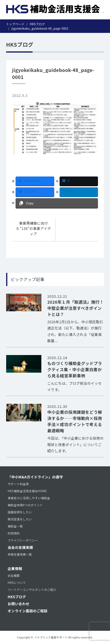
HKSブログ (17, 597)
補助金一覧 (15, 526)
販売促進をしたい (20, 519)
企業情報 (15, 568)
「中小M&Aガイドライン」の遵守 (35, 477)
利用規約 (14, 533)
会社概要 (14, 575)
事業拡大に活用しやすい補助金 (29, 498)
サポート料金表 (18, 484)
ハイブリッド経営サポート (51, 637)
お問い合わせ (18, 604)
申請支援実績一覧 (20, 554)
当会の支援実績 (20, 547)
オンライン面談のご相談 (28, 611)
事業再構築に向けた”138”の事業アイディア (34, 228)
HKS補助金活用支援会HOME (27, 491)
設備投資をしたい (20, 512)
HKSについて (17, 582)
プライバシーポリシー (23, 540)
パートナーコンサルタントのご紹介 (32, 590)
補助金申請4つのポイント (25, 505)
